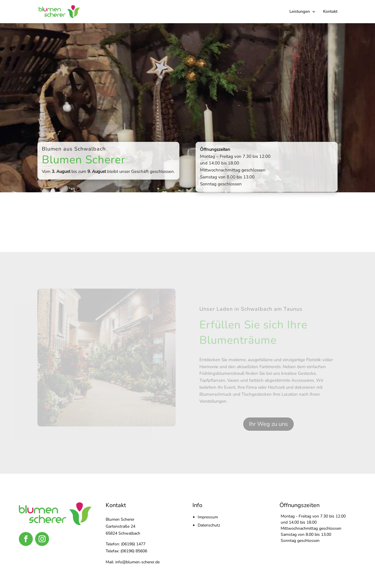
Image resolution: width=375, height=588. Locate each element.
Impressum (208, 517)
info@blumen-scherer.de (137, 562)
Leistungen (300, 12)
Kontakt (330, 12)
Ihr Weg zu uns (268, 424)
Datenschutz (209, 525)
